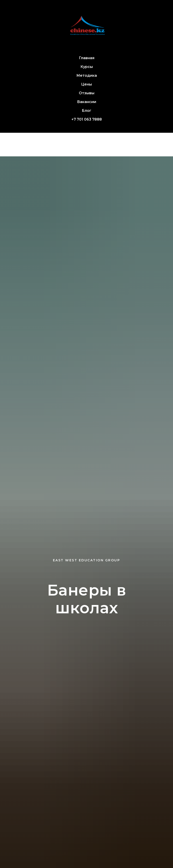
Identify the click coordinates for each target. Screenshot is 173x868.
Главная (87, 58)
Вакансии (87, 102)
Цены (86, 84)
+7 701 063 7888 (87, 119)
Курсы (87, 67)
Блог (86, 111)
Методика (87, 75)
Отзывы (87, 93)
